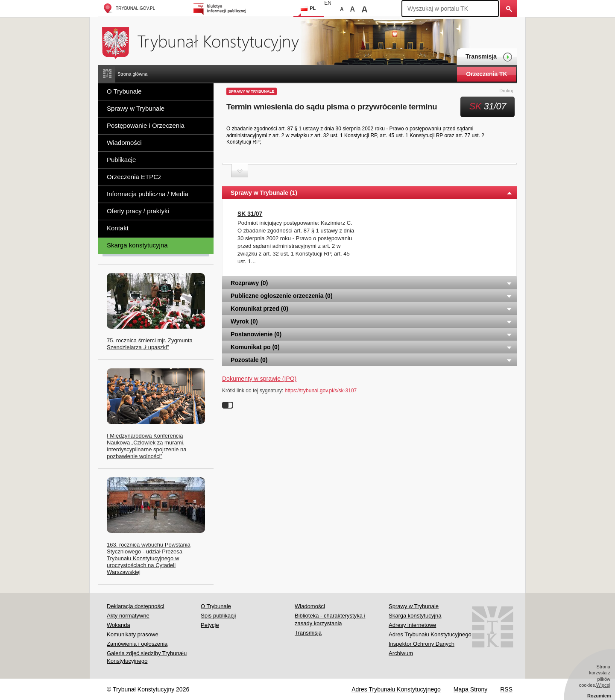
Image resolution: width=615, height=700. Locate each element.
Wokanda (119, 625)
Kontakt (118, 228)
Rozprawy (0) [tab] (372, 283)
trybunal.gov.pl (129, 8)
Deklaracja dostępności (135, 606)
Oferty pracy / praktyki (138, 211)
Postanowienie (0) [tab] (372, 334)
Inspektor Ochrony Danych (422, 644)
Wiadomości (124, 143)
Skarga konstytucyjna (137, 245)
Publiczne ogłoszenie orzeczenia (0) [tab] (372, 296)
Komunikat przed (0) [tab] (372, 309)
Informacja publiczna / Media (148, 194)
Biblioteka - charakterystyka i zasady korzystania (330, 619)
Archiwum (401, 653)
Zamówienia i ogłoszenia (137, 644)
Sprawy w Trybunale (136, 108)
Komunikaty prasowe (133, 634)
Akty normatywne (128, 616)
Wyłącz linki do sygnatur (228, 405)
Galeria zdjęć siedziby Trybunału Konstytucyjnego (147, 657)
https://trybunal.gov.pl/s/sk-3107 (321, 391)
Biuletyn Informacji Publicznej (221, 8)
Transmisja (489, 57)
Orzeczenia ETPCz (134, 177)
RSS (506, 689)
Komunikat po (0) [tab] (372, 347)
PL (308, 8)
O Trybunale (124, 91)
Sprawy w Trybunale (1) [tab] (372, 193)
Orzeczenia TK (486, 74)
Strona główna (132, 74)
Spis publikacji (218, 616)
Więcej (603, 685)
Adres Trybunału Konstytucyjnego (430, 634)
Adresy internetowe (412, 625)
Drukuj (511, 91)
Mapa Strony (470, 689)
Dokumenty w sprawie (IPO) (259, 379)
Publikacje (121, 160)
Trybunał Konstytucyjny (205, 42)
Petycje (210, 625)
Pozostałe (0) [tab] (372, 360)
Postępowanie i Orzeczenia (146, 125)
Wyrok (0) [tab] (372, 321)
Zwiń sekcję (240, 171)
